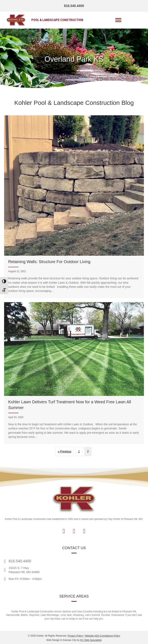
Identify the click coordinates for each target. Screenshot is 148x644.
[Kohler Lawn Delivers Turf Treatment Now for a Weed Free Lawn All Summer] (74, 373)
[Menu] (118, 20)
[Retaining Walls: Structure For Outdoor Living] (74, 207)
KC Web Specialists (91, 640)
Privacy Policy (75, 636)
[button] (64, 531)
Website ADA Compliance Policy (103, 636)
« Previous (64, 451)
